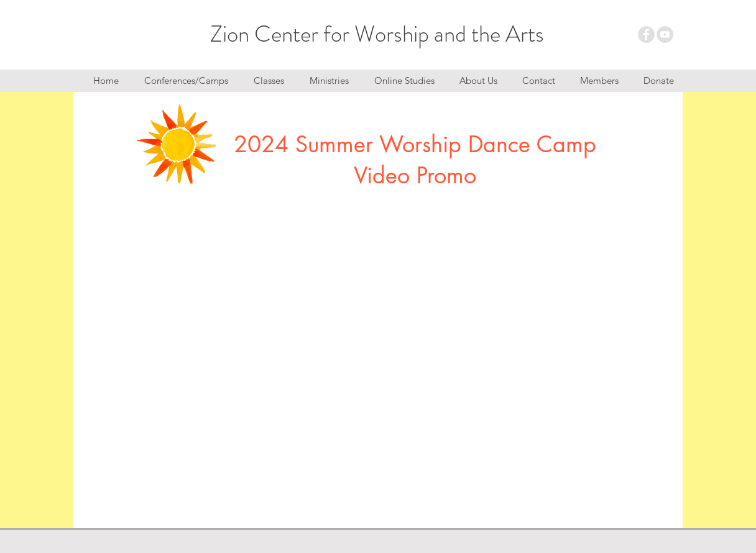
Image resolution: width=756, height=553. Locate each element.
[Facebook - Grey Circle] (646, 34)
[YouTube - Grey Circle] (665, 34)
